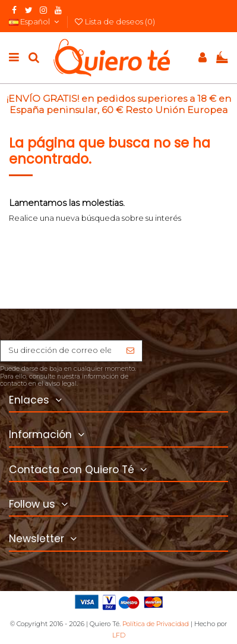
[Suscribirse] (130, 351)
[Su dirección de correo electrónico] (60, 351)
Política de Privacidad (156, 624)
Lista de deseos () (115, 21)
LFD (119, 635)
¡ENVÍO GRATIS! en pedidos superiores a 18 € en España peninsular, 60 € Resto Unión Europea (119, 104)
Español (35, 21)
